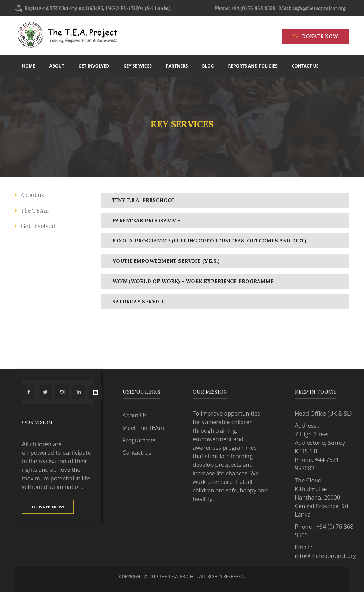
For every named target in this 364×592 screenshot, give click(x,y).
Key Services (137, 66)
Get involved (94, 66)
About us (32, 195)
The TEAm (35, 210)
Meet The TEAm (143, 428)
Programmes (140, 440)
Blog (208, 66)
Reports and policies (253, 66)
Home (29, 66)
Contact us (305, 66)
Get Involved (38, 226)
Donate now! (48, 507)
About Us (135, 415)
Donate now (316, 36)
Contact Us (137, 453)
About (57, 66)
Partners (177, 66)
